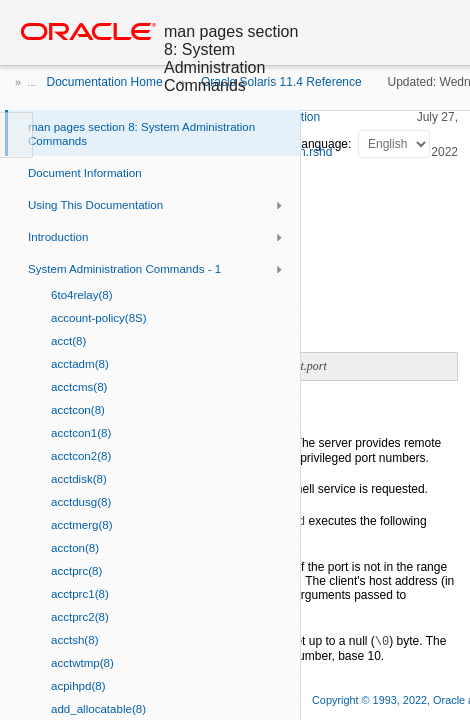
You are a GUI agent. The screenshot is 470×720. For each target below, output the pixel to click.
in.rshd (314, 152)
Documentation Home (105, 82)
